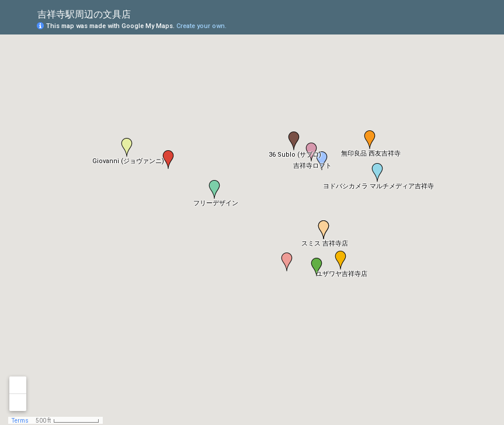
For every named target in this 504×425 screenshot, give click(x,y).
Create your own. (201, 26)
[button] (377, 172)
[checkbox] (140, 13)
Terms (20, 421)
